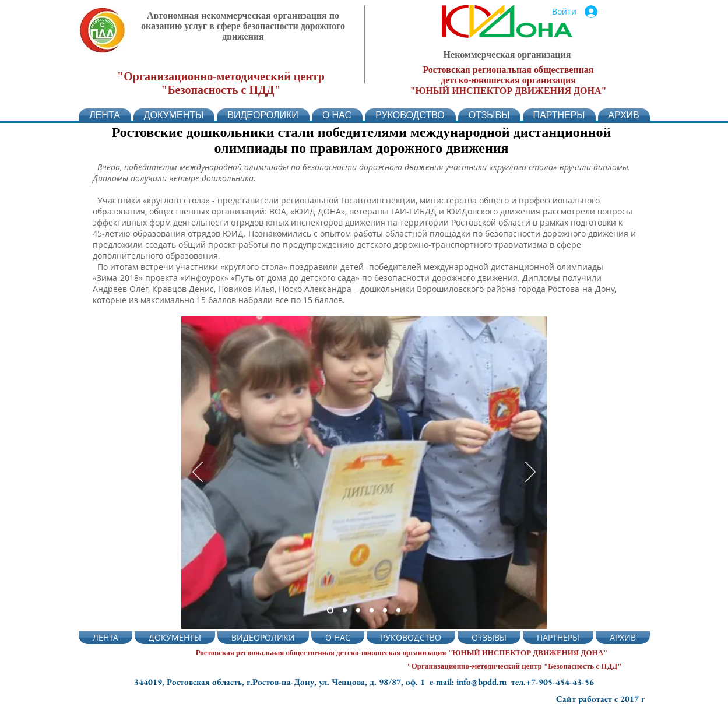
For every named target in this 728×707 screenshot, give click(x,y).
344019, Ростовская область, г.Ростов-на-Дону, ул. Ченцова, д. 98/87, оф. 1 (282, 682)
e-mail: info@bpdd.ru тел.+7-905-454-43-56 (512, 682)
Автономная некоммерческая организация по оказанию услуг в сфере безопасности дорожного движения (243, 26)
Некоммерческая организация (507, 54)
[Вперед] (530, 473)
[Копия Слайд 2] (358, 611)
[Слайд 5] (385, 611)
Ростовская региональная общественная (508, 70)
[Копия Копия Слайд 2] (372, 611)
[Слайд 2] (330, 611)
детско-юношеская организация (508, 80)
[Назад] (198, 473)
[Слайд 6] (398, 611)
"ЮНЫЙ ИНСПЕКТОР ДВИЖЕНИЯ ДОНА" (509, 91)
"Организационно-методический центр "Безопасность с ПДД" (221, 83)
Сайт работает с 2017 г (600, 699)
